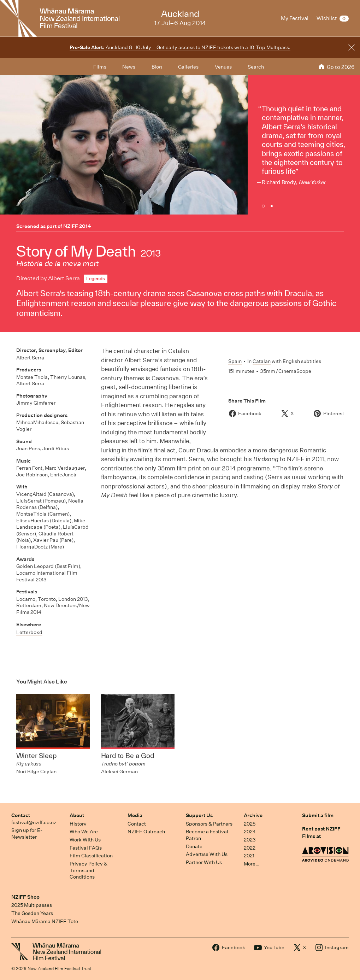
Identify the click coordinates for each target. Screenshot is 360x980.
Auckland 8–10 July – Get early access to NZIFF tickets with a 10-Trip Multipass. (180, 47)
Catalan (262, 361)
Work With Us (85, 840)
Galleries (188, 67)
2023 (250, 840)
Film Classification (91, 856)
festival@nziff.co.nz (34, 822)
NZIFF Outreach (146, 832)
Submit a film (318, 815)
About (77, 815)
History (78, 824)
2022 (250, 848)
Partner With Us (204, 862)
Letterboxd (29, 632)
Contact (21, 815)
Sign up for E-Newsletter (27, 834)
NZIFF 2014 (77, 226)
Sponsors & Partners (209, 824)
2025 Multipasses (32, 905)
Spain (235, 361)
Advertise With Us (207, 854)
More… (251, 864)
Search (256, 67)
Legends (96, 279)
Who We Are (84, 832)
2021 (249, 856)
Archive (253, 815)
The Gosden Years (32, 913)
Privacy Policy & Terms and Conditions (88, 870)
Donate (194, 846)
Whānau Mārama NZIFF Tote (45, 921)
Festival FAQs (86, 848)
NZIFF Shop (25, 897)
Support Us (199, 815)
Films (100, 67)
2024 (250, 832)
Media (135, 815)
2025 (250, 824)
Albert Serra (64, 278)
